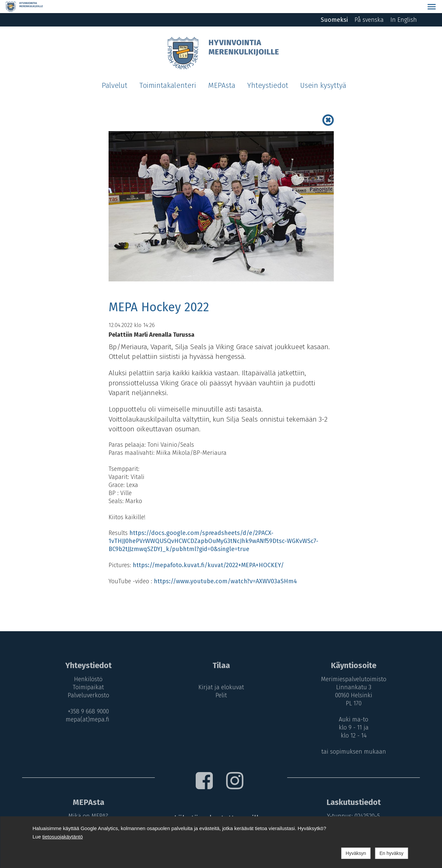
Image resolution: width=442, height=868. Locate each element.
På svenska (369, 7)
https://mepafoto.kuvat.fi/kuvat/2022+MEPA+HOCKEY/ (208, 552)
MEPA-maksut (87, 811)
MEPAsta (222, 72)
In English (404, 7)
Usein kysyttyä (323, 72)
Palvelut (114, 72)
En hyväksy (391, 853)
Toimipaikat (87, 674)
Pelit (221, 682)
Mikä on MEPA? (87, 803)
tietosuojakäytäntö (62, 837)
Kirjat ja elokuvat (221, 674)
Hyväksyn (356, 853)
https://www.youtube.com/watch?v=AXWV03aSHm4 (225, 568)
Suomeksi (334, 7)
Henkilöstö (87, 666)
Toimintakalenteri (168, 72)
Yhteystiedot (268, 72)
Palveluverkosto (87, 682)
